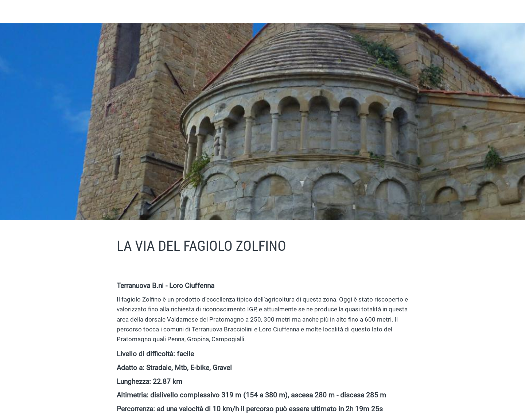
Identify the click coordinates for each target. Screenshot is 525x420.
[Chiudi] (15, 12)
